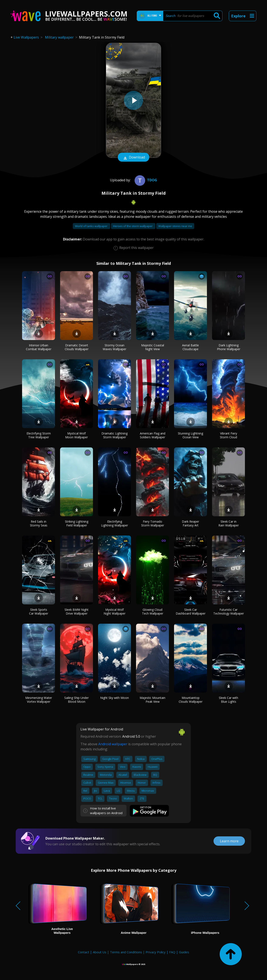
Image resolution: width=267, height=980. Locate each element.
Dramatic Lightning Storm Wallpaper (115, 435)
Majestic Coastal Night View (153, 347)
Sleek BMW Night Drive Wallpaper (77, 611)
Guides (184, 952)
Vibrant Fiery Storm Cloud (228, 435)
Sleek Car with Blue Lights (228, 700)
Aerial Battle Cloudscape (190, 347)
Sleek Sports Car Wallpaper (39, 611)
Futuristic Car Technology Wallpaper (229, 611)
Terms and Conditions (126, 952)
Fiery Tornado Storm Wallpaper (153, 523)
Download (133, 158)
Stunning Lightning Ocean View (190, 435)
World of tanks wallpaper (91, 226)
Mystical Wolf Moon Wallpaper (77, 435)
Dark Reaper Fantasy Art (190, 523)
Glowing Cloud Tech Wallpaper (153, 611)
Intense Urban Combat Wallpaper (39, 347)
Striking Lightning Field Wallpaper (77, 523)
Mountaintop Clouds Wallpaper (191, 700)
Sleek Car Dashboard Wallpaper (191, 611)
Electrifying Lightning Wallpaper (115, 523)
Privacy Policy (156, 952)
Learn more (229, 841)
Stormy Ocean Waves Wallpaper (115, 347)
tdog (145, 180)
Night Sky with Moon (115, 698)
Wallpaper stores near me (175, 226)
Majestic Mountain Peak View (152, 700)
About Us (100, 952)
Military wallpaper (59, 37)
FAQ (172, 952)
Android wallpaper (113, 744)
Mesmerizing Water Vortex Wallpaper (39, 700)
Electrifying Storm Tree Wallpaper (39, 435)
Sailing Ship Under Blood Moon (77, 700)
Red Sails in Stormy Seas (39, 523)
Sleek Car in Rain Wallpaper (229, 523)
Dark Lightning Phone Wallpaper (229, 347)
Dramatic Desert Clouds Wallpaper (77, 347)
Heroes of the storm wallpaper (133, 226)
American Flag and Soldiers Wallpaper (153, 435)
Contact (84, 952)
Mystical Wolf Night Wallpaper (115, 611)
